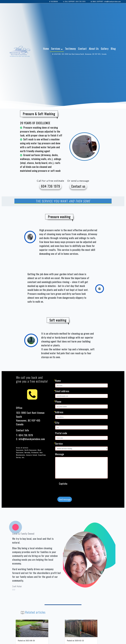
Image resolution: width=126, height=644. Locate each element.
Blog (113, 49)
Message (60, 454)
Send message (65, 499)
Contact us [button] (78, 186)
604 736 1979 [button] (50, 186)
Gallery (105, 49)
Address (59, 412)
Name (58, 381)
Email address (62, 391)
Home (46, 49)
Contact (82, 49)
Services (57, 49)
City (57, 423)
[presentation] (76, 491)
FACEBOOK (54, 1)
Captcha (63, 484)
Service (59, 444)
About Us (94, 49)
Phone (58, 402)
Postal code (61, 433)
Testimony (70, 49)
